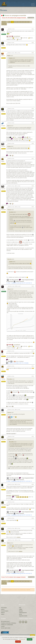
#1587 (33, 159)
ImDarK (9, 56)
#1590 (33, 286)
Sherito (3, 56)
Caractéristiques (5, 611)
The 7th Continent (10, 18)
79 (10, 22)
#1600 (33, 540)
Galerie (3, 614)
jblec (3, 369)
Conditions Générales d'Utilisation (9, 623)
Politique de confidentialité (7, 625)
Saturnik (3, 126)
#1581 (33, 29)
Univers (3, 609)
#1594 (33, 409)
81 (15, 22)
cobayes (19, 537)
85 (26, 22)
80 (12, 22)
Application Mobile (23, 616)
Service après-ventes (6, 628)
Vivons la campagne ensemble (14, 15)
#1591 (33, 351)
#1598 (33, 518)
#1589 (33, 207)
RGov (2, 354)
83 (20, 22)
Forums (4, 18)
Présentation (4, 608)
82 (18, 22)
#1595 (33, 436)
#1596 (33, 484)
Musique (21, 611)
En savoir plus (22, 639)
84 (23, 22)
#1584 (33, 109)
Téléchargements (23, 613)
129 (3, 24)
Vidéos (21, 609)
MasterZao (4, 210)
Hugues (3, 162)
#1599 (33, 528)
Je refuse (18, 642)
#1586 (33, 143)
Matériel (3, 613)
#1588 (33, 186)
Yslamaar (11, 212)
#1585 (33, 123)
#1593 (33, 376)
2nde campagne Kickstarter (20, 18)
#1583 (33, 53)
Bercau (3, 531)
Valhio (3, 487)
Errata (20, 614)
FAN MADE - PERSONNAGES (13, 495)
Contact (3, 626)
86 (28, 22)
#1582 (33, 43)
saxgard (3, 46)
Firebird (3, 32)
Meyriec (3, 412)
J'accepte (30, 639)
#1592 (33, 366)
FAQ (20, 608)
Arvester (3, 146)
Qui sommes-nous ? (6, 621)
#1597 (33, 502)
